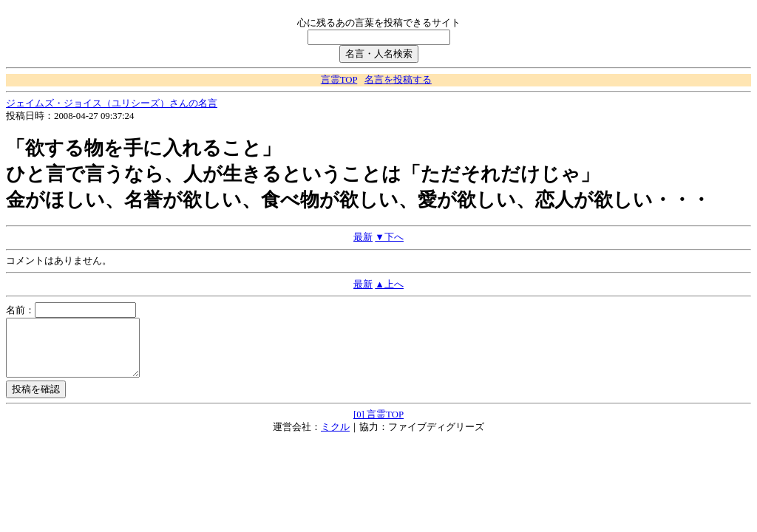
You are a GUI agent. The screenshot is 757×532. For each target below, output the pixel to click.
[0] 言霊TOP (378, 426)
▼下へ (389, 237)
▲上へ (389, 284)
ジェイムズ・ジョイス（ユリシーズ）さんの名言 (112, 103)
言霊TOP (339, 80)
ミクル (335, 438)
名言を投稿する (398, 80)
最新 (363, 237)
